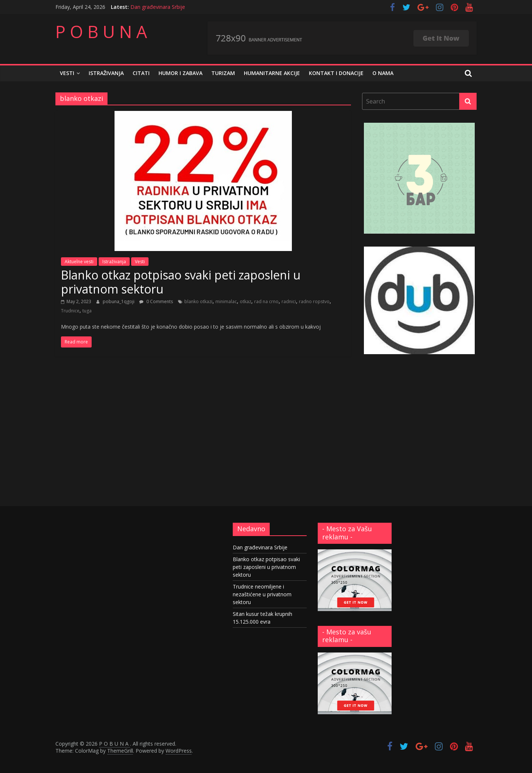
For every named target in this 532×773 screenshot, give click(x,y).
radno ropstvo (314, 301)
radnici (289, 301)
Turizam (223, 73)
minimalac (226, 301)
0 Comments (156, 301)
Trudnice (70, 311)
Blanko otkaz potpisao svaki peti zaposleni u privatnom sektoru (181, 282)
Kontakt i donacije (336, 73)
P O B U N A (101, 31)
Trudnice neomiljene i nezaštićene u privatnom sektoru (262, 594)
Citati (141, 73)
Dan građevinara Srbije (158, 7)
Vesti (67, 73)
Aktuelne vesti (79, 262)
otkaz (245, 301)
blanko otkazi (198, 301)
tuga (87, 311)
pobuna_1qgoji (119, 301)
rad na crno (266, 301)
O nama (383, 73)
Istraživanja (106, 73)
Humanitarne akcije (272, 73)
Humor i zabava (180, 73)
